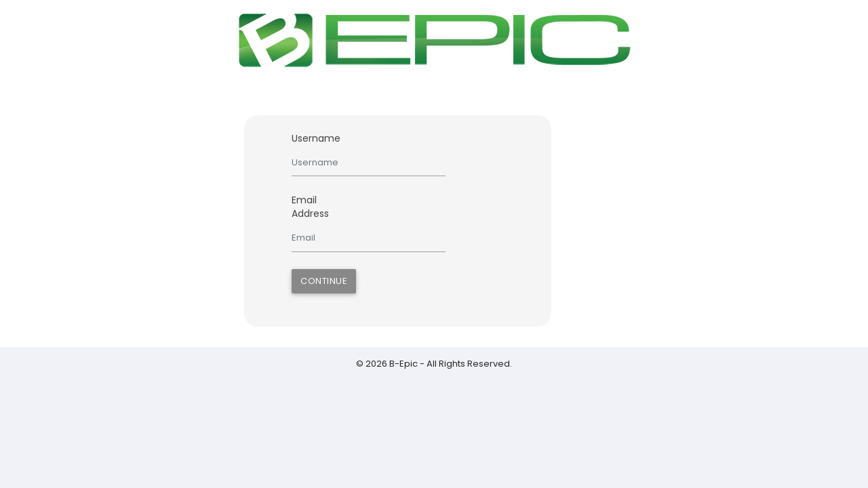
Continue (324, 281)
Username (316, 138)
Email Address (310, 207)
